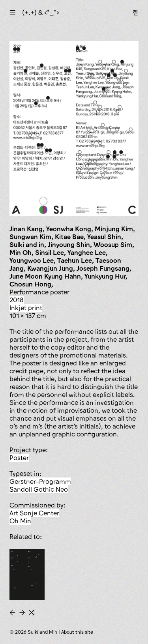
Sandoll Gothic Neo (39, 489)
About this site (77, 632)
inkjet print (26, 308)
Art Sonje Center (34, 513)
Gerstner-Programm (40, 481)
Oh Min (20, 521)
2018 (17, 300)
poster (19, 458)
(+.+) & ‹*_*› (41, 13)
